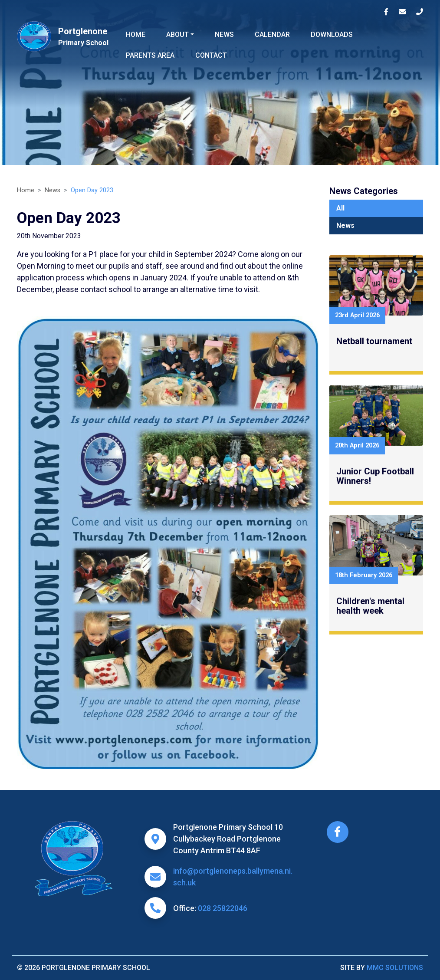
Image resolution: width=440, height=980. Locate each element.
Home (136, 35)
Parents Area (150, 55)
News (224, 35)
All (340, 208)
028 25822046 (223, 908)
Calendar (272, 35)
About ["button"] (177, 35)
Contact (211, 55)
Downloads (332, 35)
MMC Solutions (395, 968)
